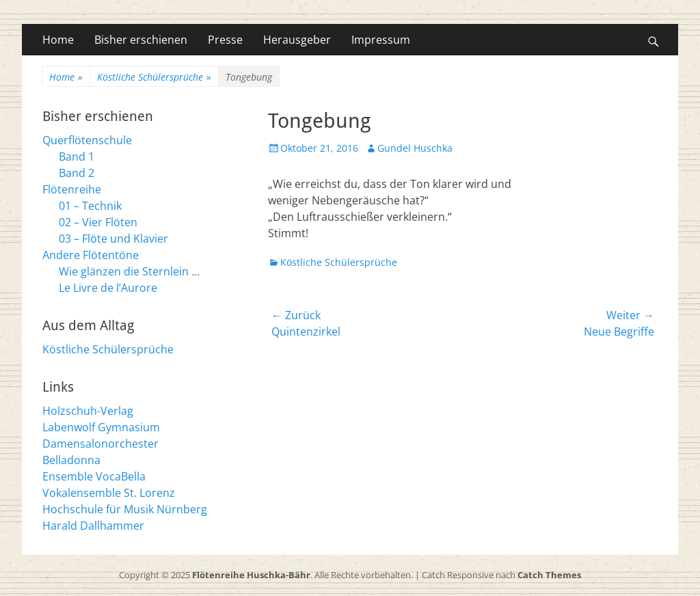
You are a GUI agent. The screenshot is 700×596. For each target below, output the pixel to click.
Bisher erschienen (141, 40)
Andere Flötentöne (91, 255)
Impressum (381, 40)
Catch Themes (549, 575)
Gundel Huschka (415, 148)
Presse (225, 40)
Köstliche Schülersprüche (154, 77)
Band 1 (77, 157)
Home (58, 40)
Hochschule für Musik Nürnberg (125, 509)
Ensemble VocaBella (94, 476)
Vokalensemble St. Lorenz (109, 493)
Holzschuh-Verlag (88, 411)
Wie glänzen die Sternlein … (129, 271)
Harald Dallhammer (93, 526)
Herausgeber (297, 40)
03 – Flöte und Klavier (113, 239)
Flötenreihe (72, 189)
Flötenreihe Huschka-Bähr (251, 575)
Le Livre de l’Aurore (108, 288)
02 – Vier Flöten (98, 222)
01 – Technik (90, 206)
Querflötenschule (87, 140)
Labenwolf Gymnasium (101, 427)
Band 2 (77, 173)
